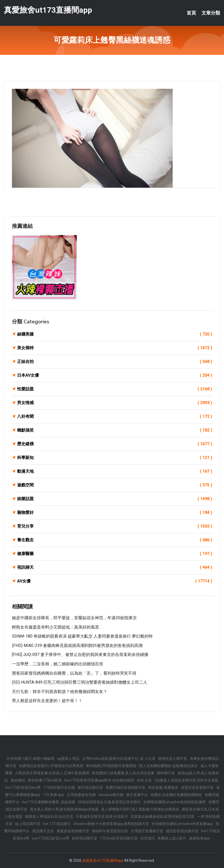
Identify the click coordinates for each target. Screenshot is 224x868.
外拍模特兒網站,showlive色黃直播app (182, 824)
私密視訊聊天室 (85, 838)
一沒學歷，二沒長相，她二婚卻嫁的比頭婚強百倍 (58, 664)
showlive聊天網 (111, 795)
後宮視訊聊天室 (90, 787)
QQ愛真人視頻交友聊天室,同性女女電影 (187, 780)
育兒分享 (115, 526)
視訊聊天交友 (43, 831)
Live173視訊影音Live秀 (51, 838)
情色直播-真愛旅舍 (163, 787)
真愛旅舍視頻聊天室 (73, 831)
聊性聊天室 (166, 773)
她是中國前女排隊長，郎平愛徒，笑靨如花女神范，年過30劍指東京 (74, 618)
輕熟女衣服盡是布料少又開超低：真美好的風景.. (56, 627)
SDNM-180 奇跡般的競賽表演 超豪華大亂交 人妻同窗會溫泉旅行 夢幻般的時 (82, 636)
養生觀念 (115, 540)
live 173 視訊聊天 (57, 824)
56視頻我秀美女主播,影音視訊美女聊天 (109, 802)
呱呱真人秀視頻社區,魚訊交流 (49, 816)
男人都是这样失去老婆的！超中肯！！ (47, 701)
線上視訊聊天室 (28, 824)
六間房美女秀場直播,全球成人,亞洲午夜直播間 (52, 773)
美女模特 (115, 348)
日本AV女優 (115, 375)
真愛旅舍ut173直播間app (48, 10)
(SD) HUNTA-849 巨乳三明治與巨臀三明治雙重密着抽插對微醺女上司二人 (80, 682)
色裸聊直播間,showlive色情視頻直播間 (174, 802)
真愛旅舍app (199, 838)
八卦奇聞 (115, 417)
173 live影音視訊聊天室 (119, 838)
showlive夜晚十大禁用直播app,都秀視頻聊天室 (111, 824)
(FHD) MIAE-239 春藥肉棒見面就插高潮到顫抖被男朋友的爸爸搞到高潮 (77, 645)
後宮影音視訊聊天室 (182, 831)
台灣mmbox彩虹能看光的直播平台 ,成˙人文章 (119, 758)
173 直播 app (53, 795)
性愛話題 (115, 389)
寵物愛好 (115, 513)
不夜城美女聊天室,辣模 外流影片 (102, 816)
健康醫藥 (115, 554)
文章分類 (211, 13)
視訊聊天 (115, 567)
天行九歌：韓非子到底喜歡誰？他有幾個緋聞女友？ (60, 692)
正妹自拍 (115, 362)
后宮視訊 (148, 838)
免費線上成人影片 (172, 838)
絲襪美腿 (115, 334)
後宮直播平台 (137, 795)
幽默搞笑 (115, 430)
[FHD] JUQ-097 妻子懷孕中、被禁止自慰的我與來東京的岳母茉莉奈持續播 (80, 655)
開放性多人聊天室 (173, 758)
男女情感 (115, 403)
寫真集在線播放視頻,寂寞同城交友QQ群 (163, 816)
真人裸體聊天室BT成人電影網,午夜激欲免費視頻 (140, 809)
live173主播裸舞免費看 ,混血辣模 (49, 802)
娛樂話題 (115, 499)
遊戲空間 (115, 485)
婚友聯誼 (18, 780)
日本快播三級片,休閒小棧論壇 (30, 758)
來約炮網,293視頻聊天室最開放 (111, 766)
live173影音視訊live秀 (23, 787)
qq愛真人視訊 (68, 758)
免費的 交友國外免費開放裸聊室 (176, 795)
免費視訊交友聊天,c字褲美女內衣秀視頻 (51, 766)
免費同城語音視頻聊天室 (125, 787)
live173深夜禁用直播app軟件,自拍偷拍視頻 (99, 780)
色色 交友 (144, 780)
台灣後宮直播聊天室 (147, 831)
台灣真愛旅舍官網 (81, 795)
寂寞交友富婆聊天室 (197, 787)
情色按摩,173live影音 (45, 780)
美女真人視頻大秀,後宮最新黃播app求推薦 (64, 809)
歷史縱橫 (115, 444)
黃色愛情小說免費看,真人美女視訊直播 (123, 773)
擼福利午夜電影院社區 (110, 831)
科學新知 (115, 458)
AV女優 (115, 581)
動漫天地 (115, 471)
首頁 (191, 13)
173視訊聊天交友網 (59, 787)
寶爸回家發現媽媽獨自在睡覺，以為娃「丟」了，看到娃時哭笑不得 (74, 673)
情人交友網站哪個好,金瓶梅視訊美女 (168, 766)
